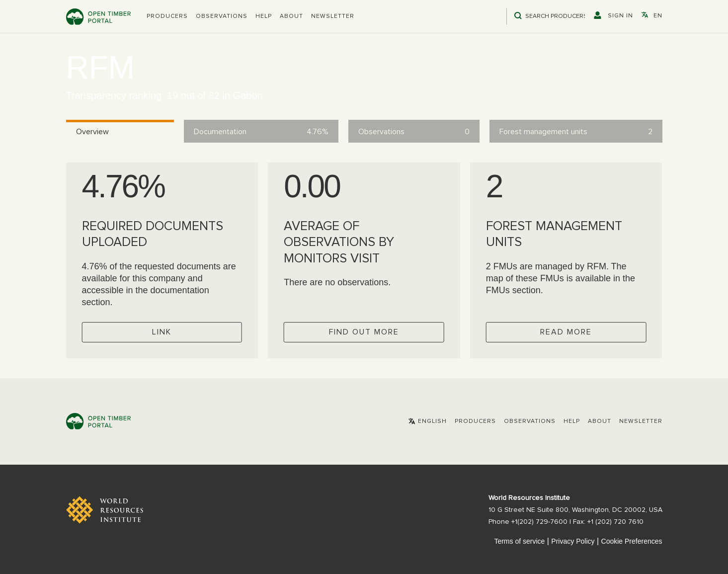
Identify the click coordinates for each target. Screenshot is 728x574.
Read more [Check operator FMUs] (566, 332)
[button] (167, 16)
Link (162, 332)
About (291, 16)
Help (264, 16)
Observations (222, 16)
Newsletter (333, 16)
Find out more (364, 332)
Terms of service (519, 541)
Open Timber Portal (98, 17)
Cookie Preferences (632, 541)
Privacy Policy (573, 541)
